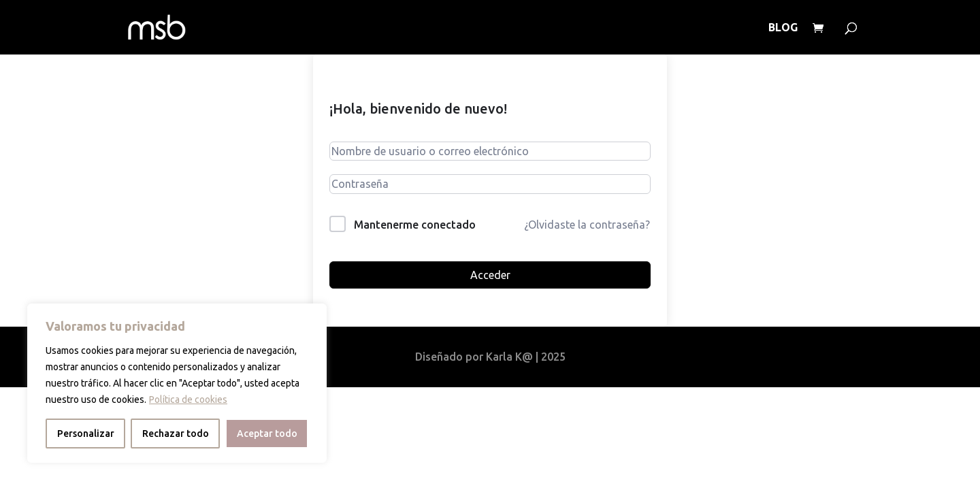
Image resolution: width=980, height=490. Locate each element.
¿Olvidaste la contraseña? (587, 225)
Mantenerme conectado (415, 225)
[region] (177, 383)
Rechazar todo (176, 434)
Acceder (490, 275)
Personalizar (86, 434)
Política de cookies (188, 399)
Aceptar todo (267, 434)
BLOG (783, 28)
